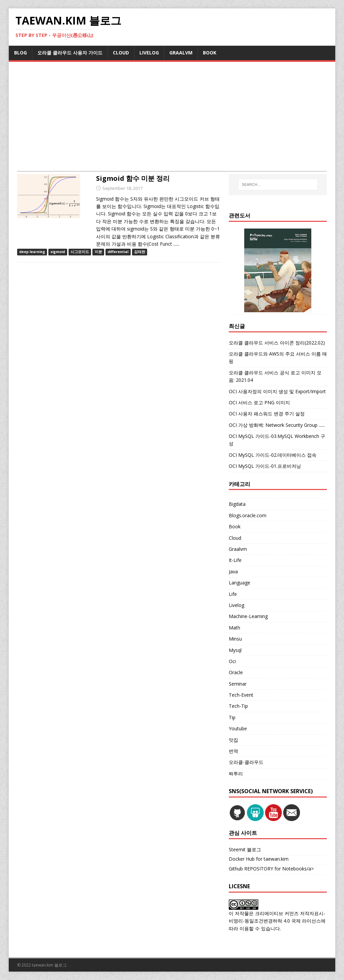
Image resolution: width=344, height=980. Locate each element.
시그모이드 (80, 252)
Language (240, 583)
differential (118, 252)
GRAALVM (181, 53)
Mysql (235, 650)
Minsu (235, 639)
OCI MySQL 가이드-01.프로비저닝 (265, 466)
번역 (233, 751)
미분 (98, 252)
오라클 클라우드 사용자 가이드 (70, 53)
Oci (232, 661)
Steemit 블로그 (245, 849)
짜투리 (236, 773)
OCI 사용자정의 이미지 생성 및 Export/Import (277, 391)
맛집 (233, 740)
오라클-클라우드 (246, 762)
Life (233, 594)
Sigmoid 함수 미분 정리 (133, 178)
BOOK (210, 53)
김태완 (140, 252)
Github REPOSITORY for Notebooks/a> (271, 869)
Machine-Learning (248, 616)
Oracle (236, 672)
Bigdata (237, 504)
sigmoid (58, 252)
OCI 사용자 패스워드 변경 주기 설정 (267, 414)
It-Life (235, 560)
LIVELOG (149, 53)
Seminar (238, 684)
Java (233, 571)
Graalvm (238, 549)
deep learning (32, 252)
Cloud (235, 538)
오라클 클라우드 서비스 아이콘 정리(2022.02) (277, 343)
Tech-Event (241, 695)
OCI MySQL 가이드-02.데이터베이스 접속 (273, 455)
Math (234, 628)
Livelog (236, 605)
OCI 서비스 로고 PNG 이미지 (259, 402)
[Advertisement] (172, 121)
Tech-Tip (238, 706)
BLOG (20, 53)
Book (235, 526)
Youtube (238, 728)
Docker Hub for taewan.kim (259, 859)
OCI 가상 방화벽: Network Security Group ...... (277, 425)
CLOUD (121, 53)
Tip (232, 717)
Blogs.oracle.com (248, 515)
